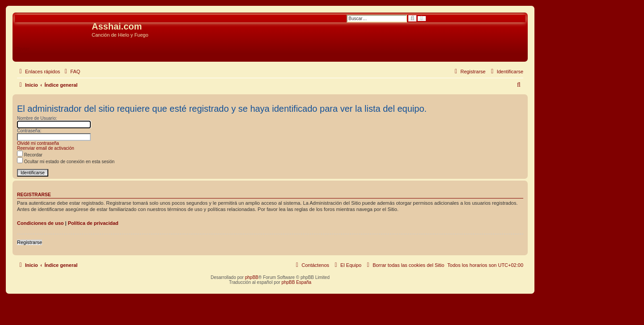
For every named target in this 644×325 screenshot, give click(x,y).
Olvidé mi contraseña (38, 143)
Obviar (22, 49)
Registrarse (30, 242)
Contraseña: (29, 131)
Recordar (30, 155)
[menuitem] (71, 72)
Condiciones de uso (40, 223)
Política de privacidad (93, 223)
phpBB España (296, 282)
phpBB (252, 277)
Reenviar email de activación (46, 148)
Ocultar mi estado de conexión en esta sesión (66, 162)
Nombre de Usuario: (37, 118)
